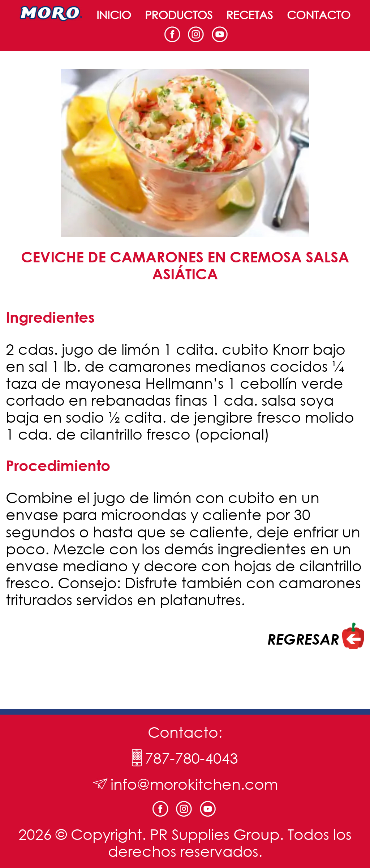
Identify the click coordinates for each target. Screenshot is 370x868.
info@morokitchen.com (194, 784)
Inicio (114, 15)
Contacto (319, 15)
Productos (179, 15)
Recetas (249, 15)
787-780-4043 (192, 758)
